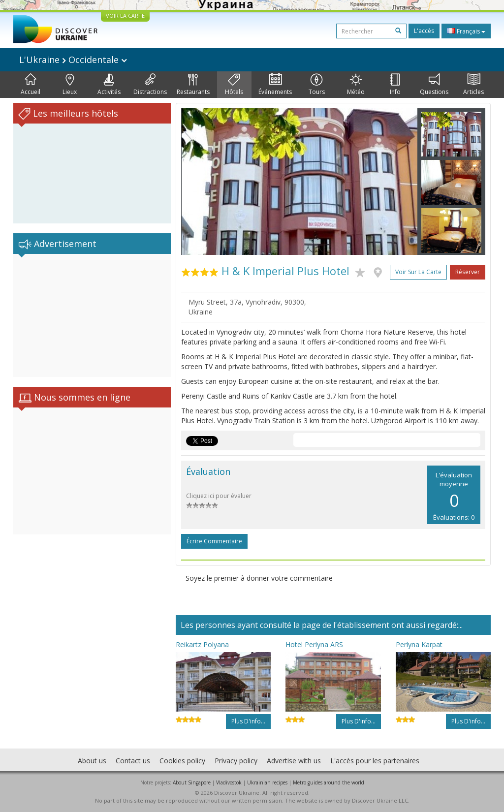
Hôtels (234, 85)
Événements (275, 85)
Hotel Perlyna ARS (314, 644)
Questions (434, 85)
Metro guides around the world (329, 782)
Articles (473, 85)
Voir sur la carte (418, 272)
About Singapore (192, 782)
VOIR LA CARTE (125, 16)
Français (466, 31)
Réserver (468, 272)
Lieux (70, 85)
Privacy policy (236, 761)
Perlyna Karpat (419, 644)
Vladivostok (229, 782)
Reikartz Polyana (202, 644)
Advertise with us (294, 761)
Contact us (133, 761)
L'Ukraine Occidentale (73, 60)
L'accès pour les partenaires (375, 761)
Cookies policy (182, 761)
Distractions (150, 85)
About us (92, 761)
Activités (109, 85)
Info (395, 85)
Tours (317, 85)
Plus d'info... (248, 721)
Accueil (31, 85)
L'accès (424, 31)
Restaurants (193, 85)
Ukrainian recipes (267, 782)
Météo (356, 85)
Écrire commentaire (214, 541)
